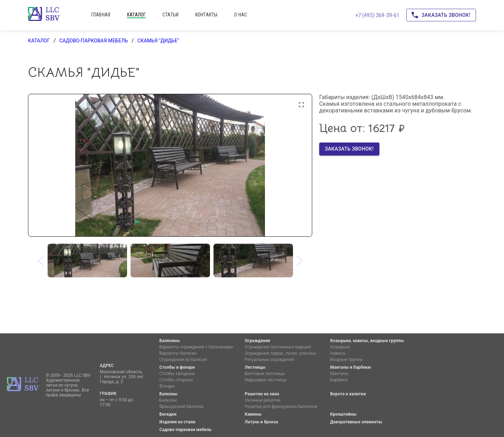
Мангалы (339, 374)
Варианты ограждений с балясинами (196, 347)
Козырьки (340, 347)
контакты (206, 15)
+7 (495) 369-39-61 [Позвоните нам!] (377, 15)
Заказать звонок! (441, 15)
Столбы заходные (177, 374)
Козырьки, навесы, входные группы (367, 341)
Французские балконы (181, 407)
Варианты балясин (178, 353)
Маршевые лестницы (266, 380)
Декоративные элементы (356, 422)
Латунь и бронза (261, 422)
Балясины (169, 341)
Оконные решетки (262, 400)
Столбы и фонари (177, 367)
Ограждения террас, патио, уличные (280, 353)
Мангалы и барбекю (351, 367)
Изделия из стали (177, 422)
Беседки (168, 414)
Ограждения (257, 341)
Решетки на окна (262, 394)
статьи (170, 15)
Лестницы (255, 367)
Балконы (168, 394)
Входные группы (346, 360)
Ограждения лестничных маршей (278, 347)
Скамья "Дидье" (158, 41)
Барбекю (339, 380)
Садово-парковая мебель (93, 41)
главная (101, 15)
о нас (241, 15)
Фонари (167, 386)
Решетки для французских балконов (281, 407)
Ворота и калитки (348, 394)
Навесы (338, 353)
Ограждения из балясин (183, 360)
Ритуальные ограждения (269, 360)
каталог (136, 15)
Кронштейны (343, 414)
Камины (253, 414)
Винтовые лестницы (265, 374)
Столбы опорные (176, 380)
